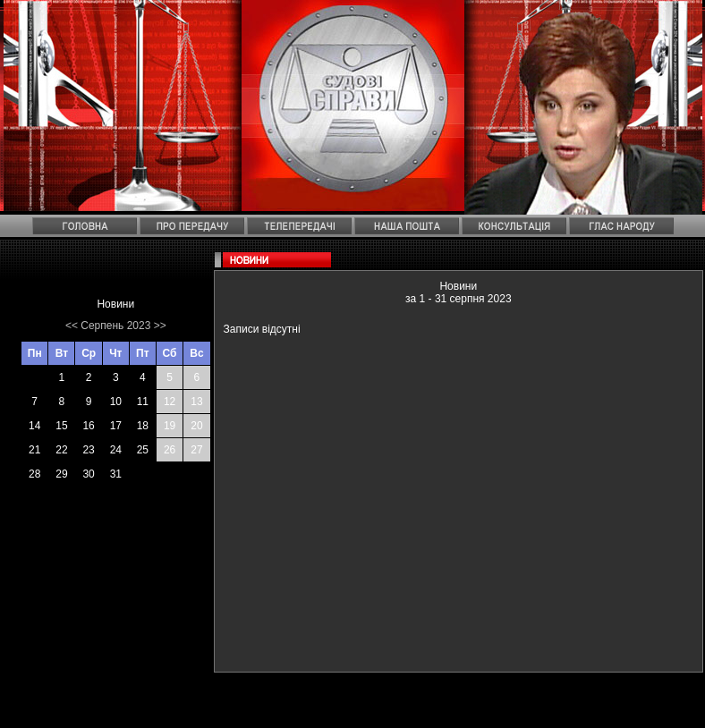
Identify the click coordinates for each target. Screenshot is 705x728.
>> (160, 326)
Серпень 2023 (115, 326)
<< (72, 326)
